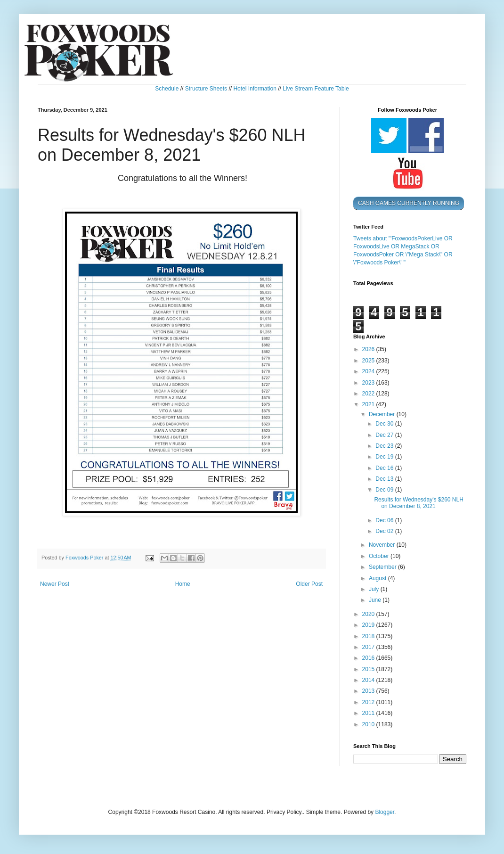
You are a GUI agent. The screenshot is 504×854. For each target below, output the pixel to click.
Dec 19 (385, 457)
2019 (369, 625)
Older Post (309, 584)
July (375, 589)
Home (183, 584)
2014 (369, 680)
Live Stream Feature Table (316, 89)
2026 (369, 349)
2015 (369, 669)
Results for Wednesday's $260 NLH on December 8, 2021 (419, 503)
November (383, 545)
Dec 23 (385, 446)
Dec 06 (385, 520)
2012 (369, 702)
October (380, 556)
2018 (369, 636)
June (376, 600)
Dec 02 (385, 531)
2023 (369, 383)
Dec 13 (385, 479)
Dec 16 (385, 468)
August (378, 578)
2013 (369, 691)
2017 (369, 647)
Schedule (167, 89)
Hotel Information (255, 89)
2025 (369, 361)
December (383, 414)
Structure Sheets (206, 89)
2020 (369, 614)
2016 (369, 658)
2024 (369, 371)
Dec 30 (385, 424)
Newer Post (55, 584)
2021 (369, 404)
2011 (369, 713)
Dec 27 (385, 435)
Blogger (385, 812)
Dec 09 (385, 490)
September (383, 567)
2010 (369, 724)
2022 (369, 394)
